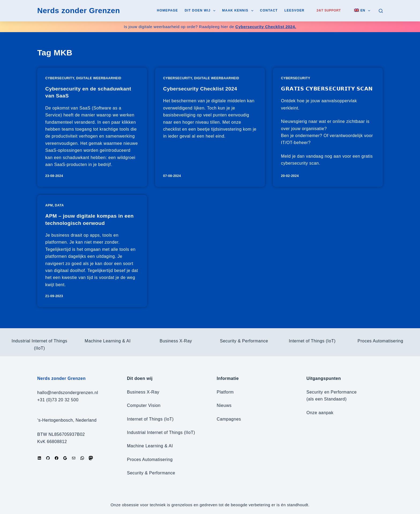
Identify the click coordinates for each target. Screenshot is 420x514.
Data (59, 211)
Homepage (168, 10)
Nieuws (224, 405)
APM (49, 211)
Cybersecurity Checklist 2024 (202, 89)
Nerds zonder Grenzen (79, 11)
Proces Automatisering (380, 341)
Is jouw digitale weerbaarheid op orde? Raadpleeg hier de (210, 27)
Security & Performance (244, 341)
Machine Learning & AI (108, 341)
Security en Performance (332, 392)
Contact (269, 10)
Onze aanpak (320, 413)
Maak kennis (239, 11)
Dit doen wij (201, 11)
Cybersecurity (60, 78)
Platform (225, 392)
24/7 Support (329, 10)
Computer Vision (144, 405)
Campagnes (229, 419)
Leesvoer (295, 10)
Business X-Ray (176, 341)
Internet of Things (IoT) (312, 341)
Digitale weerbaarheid (99, 78)
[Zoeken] (381, 11)
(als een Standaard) (327, 399)
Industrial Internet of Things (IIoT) (161, 432)
